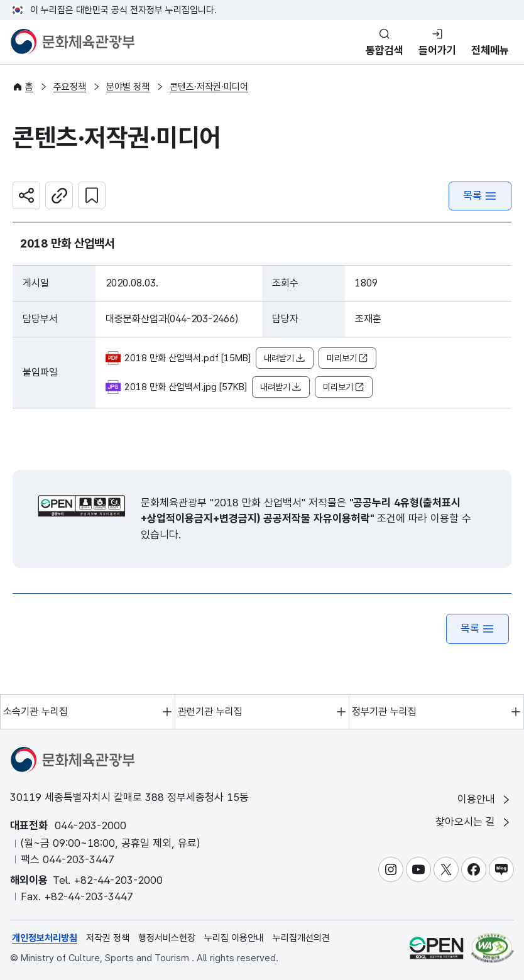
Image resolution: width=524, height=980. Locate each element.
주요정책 (70, 87)
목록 (480, 196)
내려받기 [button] (285, 358)
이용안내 (485, 799)
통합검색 (385, 50)
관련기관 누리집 (210, 711)
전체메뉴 (490, 50)
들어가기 (437, 50)
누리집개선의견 (301, 938)
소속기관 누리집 (35, 711)
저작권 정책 (108, 938)
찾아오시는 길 (474, 822)
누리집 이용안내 (234, 938)
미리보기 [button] (347, 358)
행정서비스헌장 (167, 938)
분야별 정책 (128, 87)
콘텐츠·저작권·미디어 (209, 87)
